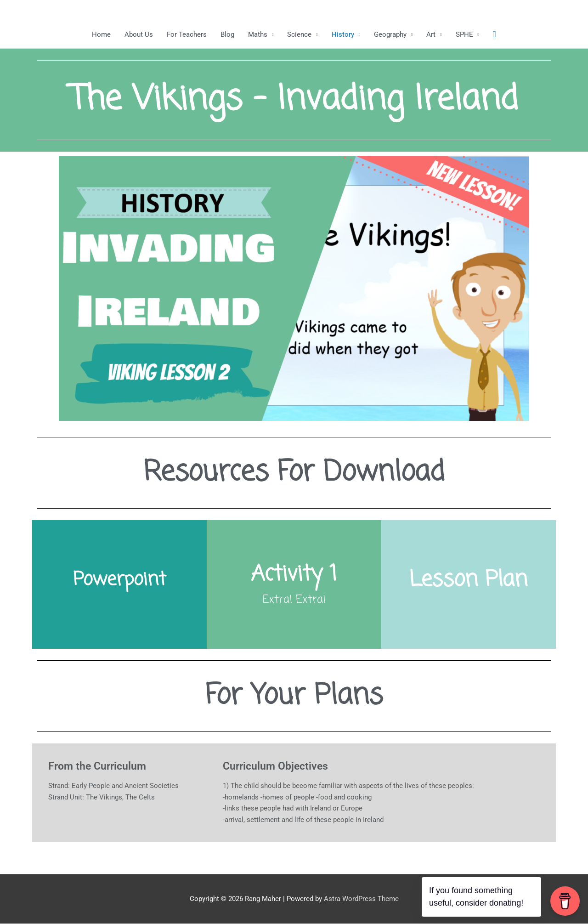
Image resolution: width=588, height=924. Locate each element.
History (343, 34)
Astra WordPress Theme (361, 899)
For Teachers (187, 34)
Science (299, 34)
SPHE (464, 34)
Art (431, 34)
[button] (495, 34)
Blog (227, 34)
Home (101, 34)
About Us (139, 34)
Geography (390, 34)
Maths (258, 34)
